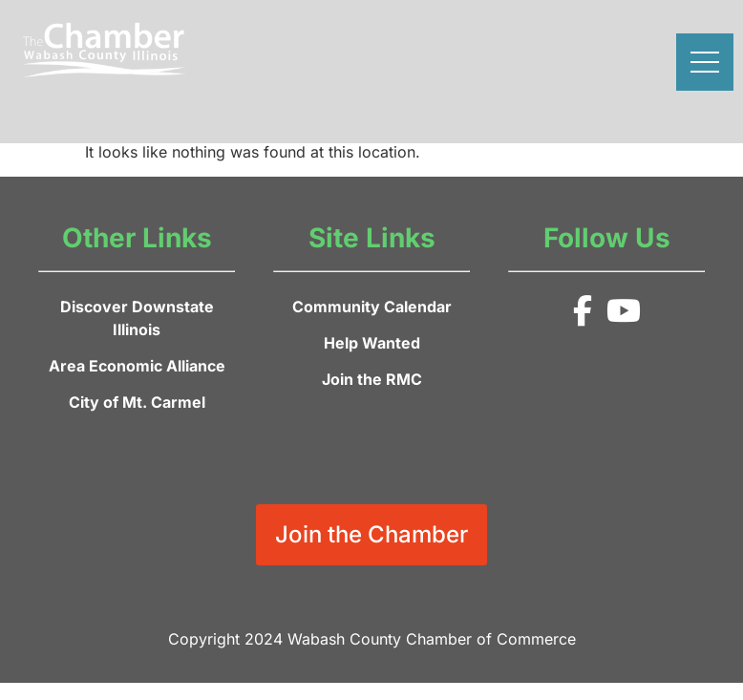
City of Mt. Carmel (137, 402)
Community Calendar (372, 307)
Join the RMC (372, 379)
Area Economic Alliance (137, 366)
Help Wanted (372, 343)
